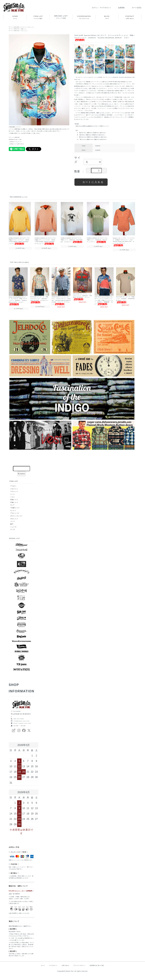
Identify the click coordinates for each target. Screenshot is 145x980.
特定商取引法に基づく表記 (17, 139)
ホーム (11, 27)
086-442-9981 (19, 719)
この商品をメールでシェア (17, 141)
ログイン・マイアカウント (96, 7)
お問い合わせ (64, 969)
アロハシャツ (35, 27)
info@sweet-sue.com (22, 722)
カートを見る (134, 7)
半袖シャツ (26, 29)
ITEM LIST (18, 29)
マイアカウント (51, 969)
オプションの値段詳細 (15, 137)
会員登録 (118, 7)
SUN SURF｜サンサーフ (22, 27)
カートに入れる (91, 182)
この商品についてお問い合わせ (18, 144)
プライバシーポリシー (80, 969)
